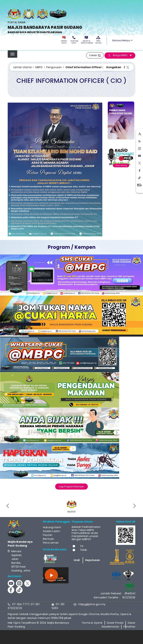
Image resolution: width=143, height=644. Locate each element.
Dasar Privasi (115, 623)
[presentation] (8, 506)
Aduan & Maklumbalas (86, 40)
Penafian (129, 627)
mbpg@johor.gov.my (92, 604)
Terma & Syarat (92, 623)
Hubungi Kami (74, 40)
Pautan (48, 535)
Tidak (83, 550)
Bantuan (48, 539)
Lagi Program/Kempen (71, 487)
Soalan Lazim (64, 40)
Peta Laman (98, 40)
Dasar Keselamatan (119, 625)
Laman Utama (22, 67)
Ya (82, 546)
